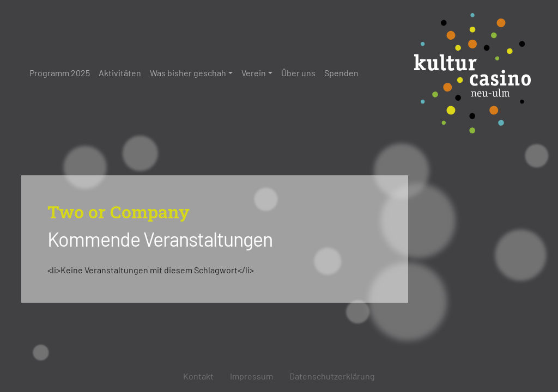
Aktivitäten (120, 73)
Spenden (341, 73)
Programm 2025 (60, 73)
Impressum (251, 376)
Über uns (298, 73)
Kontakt (198, 376)
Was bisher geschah (188, 73)
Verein (254, 73)
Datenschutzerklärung (332, 376)
